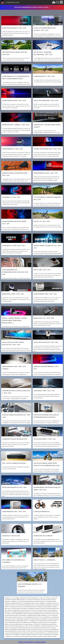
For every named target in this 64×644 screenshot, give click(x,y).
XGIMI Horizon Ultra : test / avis (14, 512)
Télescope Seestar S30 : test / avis (46, 342)
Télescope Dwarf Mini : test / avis (46, 101)
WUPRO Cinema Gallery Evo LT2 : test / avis (48, 247)
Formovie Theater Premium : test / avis (46, 368)
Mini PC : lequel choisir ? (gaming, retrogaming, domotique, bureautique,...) (15, 320)
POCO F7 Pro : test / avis (42, 270)
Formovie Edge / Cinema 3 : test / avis (16, 125)
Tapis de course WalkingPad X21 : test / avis (16, 416)
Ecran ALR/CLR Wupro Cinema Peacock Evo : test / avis (13, 343)
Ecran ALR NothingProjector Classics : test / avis (45, 29)
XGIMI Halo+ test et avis (11, 536)
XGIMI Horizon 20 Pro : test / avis (14, 101)
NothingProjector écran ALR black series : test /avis (47, 489)
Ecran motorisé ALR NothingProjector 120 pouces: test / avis (15, 272)
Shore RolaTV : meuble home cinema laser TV (47, 126)
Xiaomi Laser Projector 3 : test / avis (47, 149)
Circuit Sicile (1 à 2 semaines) (44, 560)
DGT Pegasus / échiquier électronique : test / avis (43, 53)
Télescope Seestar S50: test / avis (14, 487)
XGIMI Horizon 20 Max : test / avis (46, 173)
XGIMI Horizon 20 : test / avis (12, 149)
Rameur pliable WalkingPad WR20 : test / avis (15, 174)
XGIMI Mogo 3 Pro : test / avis (44, 391)
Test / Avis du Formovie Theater (14, 463)
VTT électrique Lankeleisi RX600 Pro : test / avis (48, 198)
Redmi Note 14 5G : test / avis (44, 318)
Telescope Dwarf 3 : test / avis (45, 439)
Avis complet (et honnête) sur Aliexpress (13, 561)
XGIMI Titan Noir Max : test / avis (14, 28)
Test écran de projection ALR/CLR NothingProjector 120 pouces (46, 416)
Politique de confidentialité (26, 642)
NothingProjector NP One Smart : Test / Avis (14, 223)
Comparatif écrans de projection (15, 439)
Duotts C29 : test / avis (42, 221)
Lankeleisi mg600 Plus (42, 512)
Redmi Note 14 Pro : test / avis (13, 294)
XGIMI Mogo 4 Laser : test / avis (13, 246)
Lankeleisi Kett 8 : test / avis (44, 76)
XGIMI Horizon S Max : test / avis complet (14, 368)
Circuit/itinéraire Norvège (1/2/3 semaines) (30, 585)
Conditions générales (40, 642)
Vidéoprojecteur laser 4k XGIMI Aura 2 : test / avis (16, 392)
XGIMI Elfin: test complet (43, 536)
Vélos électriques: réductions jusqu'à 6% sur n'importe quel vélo (47, 464)
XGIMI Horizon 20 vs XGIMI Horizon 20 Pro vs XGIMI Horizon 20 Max (16, 78)
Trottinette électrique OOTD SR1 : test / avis (15, 53)
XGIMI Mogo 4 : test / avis (11, 197)
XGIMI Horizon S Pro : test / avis (45, 294)
